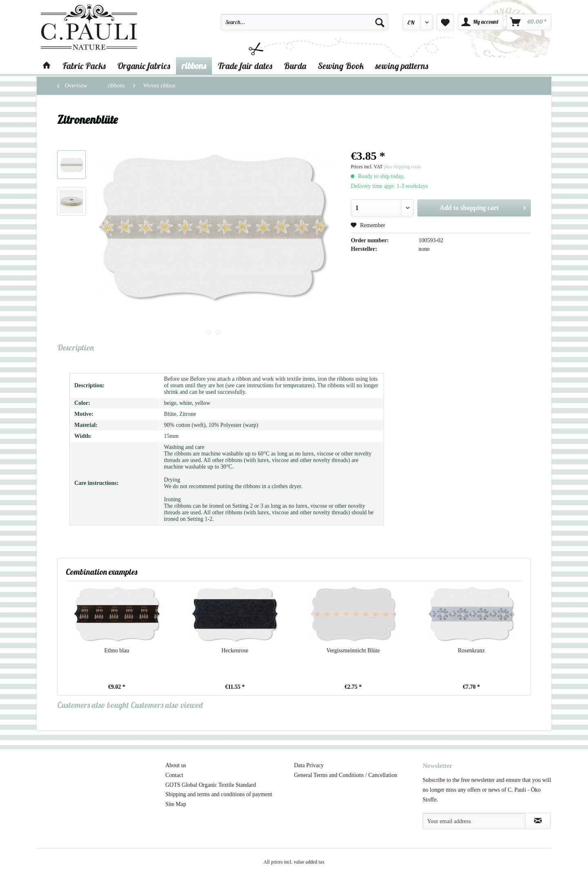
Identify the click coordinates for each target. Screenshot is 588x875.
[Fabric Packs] (84, 66)
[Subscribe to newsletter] (538, 821)
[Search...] (305, 22)
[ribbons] (194, 66)
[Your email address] (474, 821)
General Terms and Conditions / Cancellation (346, 775)
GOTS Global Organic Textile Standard (211, 785)
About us (176, 765)
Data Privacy (309, 765)
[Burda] (295, 66)
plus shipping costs (402, 167)
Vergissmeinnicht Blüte (353, 651)
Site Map (176, 804)
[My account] (480, 22)
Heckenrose (235, 651)
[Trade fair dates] (245, 66)
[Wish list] (445, 22)
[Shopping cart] (529, 22)
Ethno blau (117, 651)
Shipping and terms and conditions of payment (219, 794)
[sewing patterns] (402, 66)
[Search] (380, 22)
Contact (174, 775)
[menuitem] (305, 26)
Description (76, 347)
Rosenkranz (471, 651)
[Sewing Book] (341, 66)
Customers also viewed (167, 705)
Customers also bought (93, 705)
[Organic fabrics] (144, 66)
